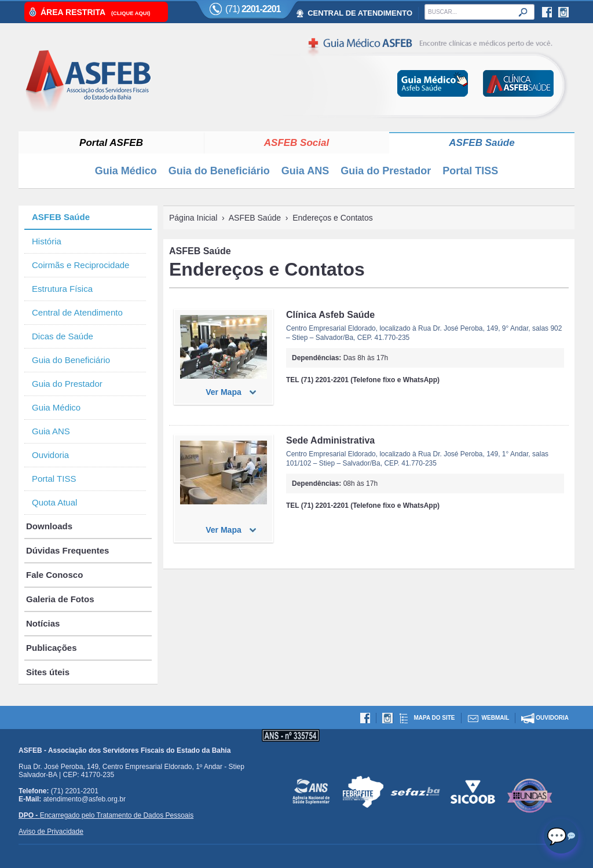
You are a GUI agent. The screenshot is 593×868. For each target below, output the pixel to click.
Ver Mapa (223, 392)
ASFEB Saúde (482, 143)
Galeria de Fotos (60, 599)
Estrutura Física (62, 289)
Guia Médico (126, 171)
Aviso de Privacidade (51, 832)
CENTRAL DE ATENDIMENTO (360, 13)
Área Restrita (95, 12)
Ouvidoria (50, 455)
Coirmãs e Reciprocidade (80, 265)
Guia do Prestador (386, 171)
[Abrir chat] (561, 836)
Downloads (49, 526)
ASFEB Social (296, 143)
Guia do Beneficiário (219, 171)
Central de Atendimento (77, 312)
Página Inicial (193, 218)
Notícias (43, 623)
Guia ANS (305, 171)
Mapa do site (434, 718)
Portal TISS (470, 171)
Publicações (52, 648)
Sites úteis (48, 672)
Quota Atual (54, 502)
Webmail (496, 718)
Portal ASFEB (111, 143)
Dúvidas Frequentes (67, 550)
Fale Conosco (54, 575)
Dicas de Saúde (63, 336)
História (47, 241)
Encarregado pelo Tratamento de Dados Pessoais (106, 815)
